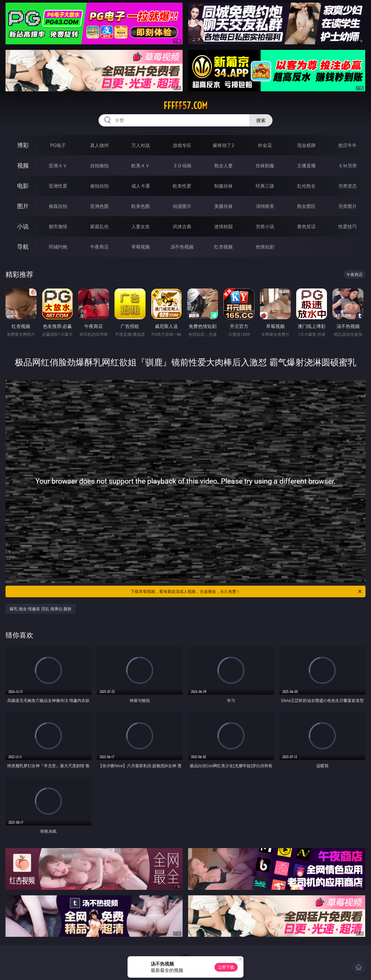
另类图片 (348, 206)
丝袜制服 (265, 166)
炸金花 (265, 145)
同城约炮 (58, 247)
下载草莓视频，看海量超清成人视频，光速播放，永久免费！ (247, 591)
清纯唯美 (265, 206)
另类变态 (348, 186)
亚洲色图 (99, 206)
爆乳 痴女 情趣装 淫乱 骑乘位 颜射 (41, 609)
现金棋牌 (306, 145)
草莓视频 (141, 247)
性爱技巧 (348, 226)
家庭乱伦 (99, 226)
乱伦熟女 (306, 186)
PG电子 (58, 145)
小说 (23, 226)
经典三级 (265, 186)
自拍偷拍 (99, 166)
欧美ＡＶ (141, 166)
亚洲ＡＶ (58, 166)
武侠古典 (182, 226)
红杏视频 (223, 247)
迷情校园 (223, 226)
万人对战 (141, 145)
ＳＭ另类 (348, 166)
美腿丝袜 (223, 206)
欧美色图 (141, 206)
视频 (23, 165)
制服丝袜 (223, 186)
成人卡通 (141, 186)
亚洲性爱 (58, 186)
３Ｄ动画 (182, 166)
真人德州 (99, 145)
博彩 (23, 145)
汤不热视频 (182, 247)
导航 (23, 247)
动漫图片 (182, 206)
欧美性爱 (182, 186)
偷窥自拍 (58, 206)
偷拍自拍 (99, 186)
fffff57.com (185, 106)
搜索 (261, 120)
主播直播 (306, 166)
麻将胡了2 (223, 145)
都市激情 (58, 226)
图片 (23, 206)
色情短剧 (265, 247)
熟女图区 (306, 206)
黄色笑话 (306, 226)
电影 (23, 186)
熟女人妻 (223, 166)
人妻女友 (141, 226)
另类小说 (265, 226)
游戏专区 (182, 145)
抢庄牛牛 (348, 145)
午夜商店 (99, 247)
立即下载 (226, 967)
